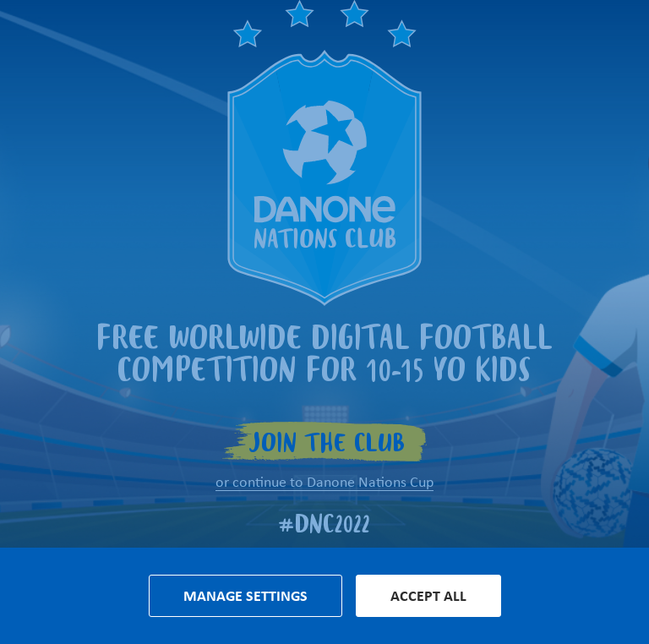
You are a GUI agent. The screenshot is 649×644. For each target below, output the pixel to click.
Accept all (428, 596)
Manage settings (245, 596)
